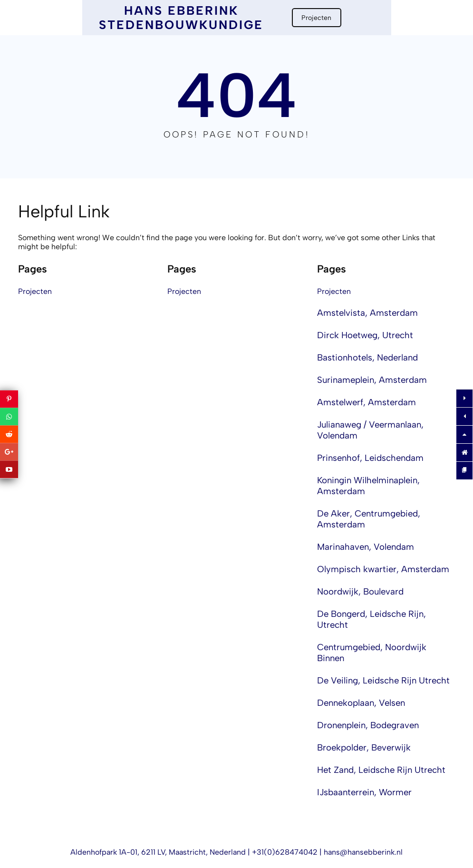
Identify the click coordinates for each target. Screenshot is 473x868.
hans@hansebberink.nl (363, 852)
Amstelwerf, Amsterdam (367, 402)
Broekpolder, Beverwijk (364, 747)
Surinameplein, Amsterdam (372, 380)
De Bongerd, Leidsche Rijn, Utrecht (372, 619)
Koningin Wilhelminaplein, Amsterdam (368, 486)
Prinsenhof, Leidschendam (370, 458)
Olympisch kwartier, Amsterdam (383, 569)
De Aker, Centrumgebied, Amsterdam (369, 519)
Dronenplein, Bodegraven (368, 725)
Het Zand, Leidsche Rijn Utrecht (381, 770)
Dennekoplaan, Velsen (361, 703)
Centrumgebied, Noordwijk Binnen (372, 653)
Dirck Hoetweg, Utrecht (365, 335)
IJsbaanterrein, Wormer (364, 792)
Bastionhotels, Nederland (367, 357)
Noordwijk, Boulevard (360, 591)
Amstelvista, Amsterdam (367, 313)
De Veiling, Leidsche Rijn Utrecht (383, 680)
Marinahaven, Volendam (366, 547)
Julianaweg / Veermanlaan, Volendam (370, 430)
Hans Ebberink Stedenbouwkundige (181, 18)
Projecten (316, 18)
